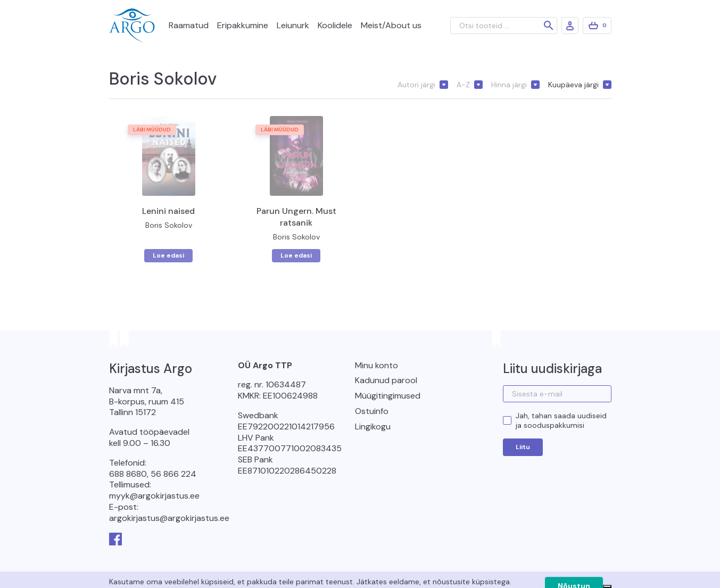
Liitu (523, 447)
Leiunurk (293, 25)
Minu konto (376, 365)
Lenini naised (168, 211)
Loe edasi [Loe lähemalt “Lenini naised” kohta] (168, 255)
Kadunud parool (386, 380)
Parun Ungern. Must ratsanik (296, 217)
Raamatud (189, 25)
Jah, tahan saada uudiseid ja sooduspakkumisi (561, 420)
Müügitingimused (388, 396)
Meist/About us (391, 25)
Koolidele (335, 25)
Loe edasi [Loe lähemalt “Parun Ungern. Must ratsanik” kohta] (296, 255)
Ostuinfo (372, 411)
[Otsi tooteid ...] (504, 26)
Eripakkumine (243, 25)
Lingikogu (373, 426)
